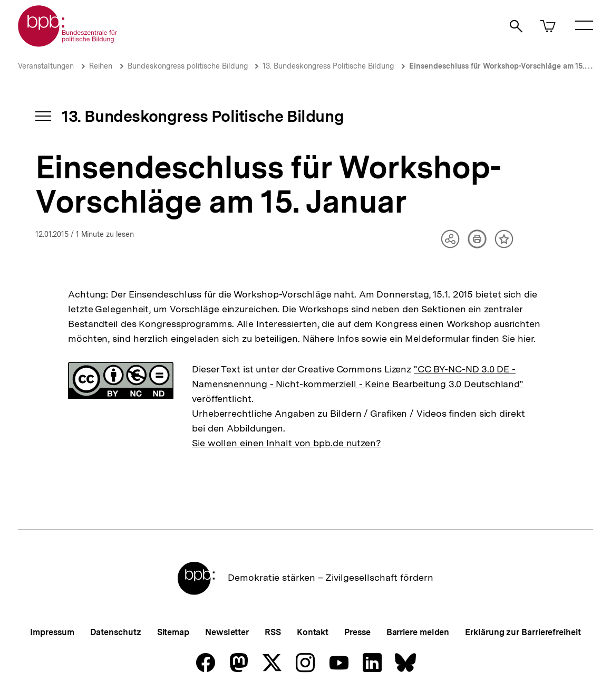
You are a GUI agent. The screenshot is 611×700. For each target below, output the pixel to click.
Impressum (52, 632)
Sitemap (173, 632)
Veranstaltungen (46, 66)
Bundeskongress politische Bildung (189, 66)
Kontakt (313, 632)
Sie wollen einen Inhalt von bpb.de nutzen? (287, 443)
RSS (273, 632)
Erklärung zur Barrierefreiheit (523, 632)
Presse (357, 632)
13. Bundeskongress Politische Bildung (328, 66)
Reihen (101, 66)
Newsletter (227, 632)
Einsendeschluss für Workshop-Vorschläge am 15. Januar (510, 66)
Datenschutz (116, 632)
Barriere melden (418, 632)
